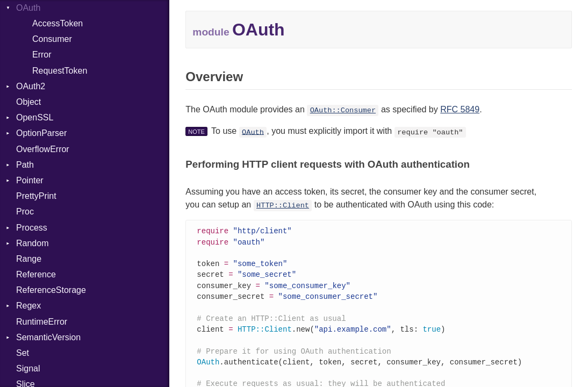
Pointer (30, 180)
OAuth (253, 132)
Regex (28, 306)
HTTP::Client (283, 206)
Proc (25, 212)
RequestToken (60, 71)
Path (25, 165)
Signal (28, 368)
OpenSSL (35, 117)
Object (28, 102)
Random (32, 243)
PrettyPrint (36, 196)
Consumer (52, 39)
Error (42, 55)
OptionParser (41, 133)
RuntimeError (42, 322)
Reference (36, 274)
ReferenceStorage (51, 290)
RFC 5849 (460, 109)
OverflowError (43, 149)
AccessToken (58, 23)
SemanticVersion (48, 337)
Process (32, 228)
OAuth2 (31, 86)
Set (23, 353)
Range (29, 259)
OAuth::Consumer (343, 110)
